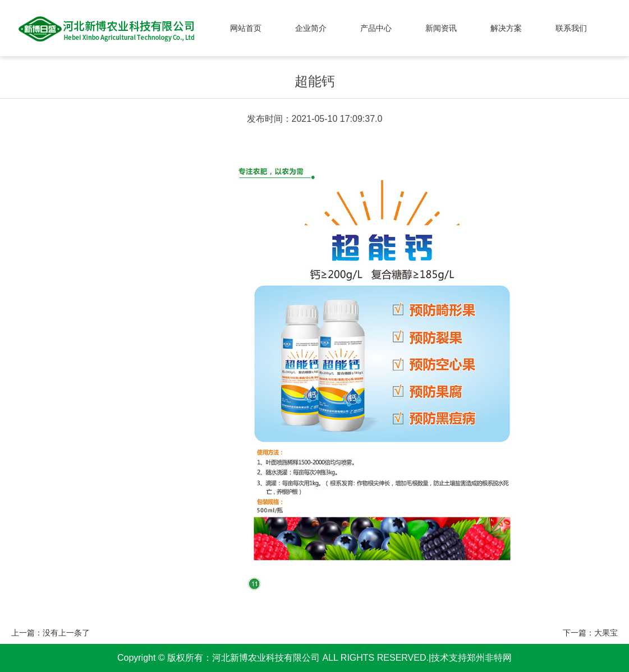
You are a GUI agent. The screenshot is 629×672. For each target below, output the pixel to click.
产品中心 (376, 28)
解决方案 (506, 28)
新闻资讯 (441, 28)
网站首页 (246, 28)
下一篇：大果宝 (590, 633)
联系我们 (571, 28)
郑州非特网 (489, 658)
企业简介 (311, 28)
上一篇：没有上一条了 (50, 633)
